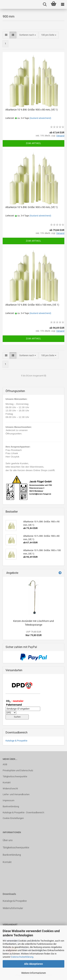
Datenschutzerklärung (22, 957)
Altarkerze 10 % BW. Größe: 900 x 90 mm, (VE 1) (32, 207)
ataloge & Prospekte (15, 901)
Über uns (8, 840)
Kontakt (7, 782)
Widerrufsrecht (10, 789)
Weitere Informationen (34, 973)
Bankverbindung (11, 806)
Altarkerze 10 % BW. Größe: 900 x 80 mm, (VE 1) (32, 110)
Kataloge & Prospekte (16, 741)
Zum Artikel (33, 143)
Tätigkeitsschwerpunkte (15, 776)
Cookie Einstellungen (13, 818)
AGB (5, 764)
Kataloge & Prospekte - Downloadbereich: (24, 812)
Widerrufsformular (13, 908)
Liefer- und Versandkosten (16, 794)
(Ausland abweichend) (40, 118)
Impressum (8, 800)
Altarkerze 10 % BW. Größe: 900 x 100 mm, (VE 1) (32, 305)
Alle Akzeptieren (33, 964)
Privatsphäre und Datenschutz (18, 770)
